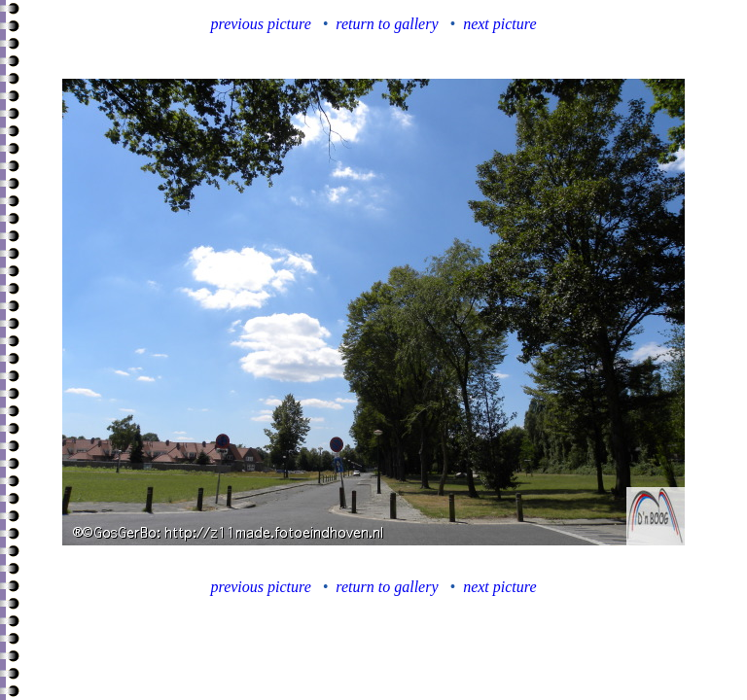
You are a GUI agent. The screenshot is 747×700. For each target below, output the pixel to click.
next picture (499, 24)
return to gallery (387, 24)
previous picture (261, 24)
